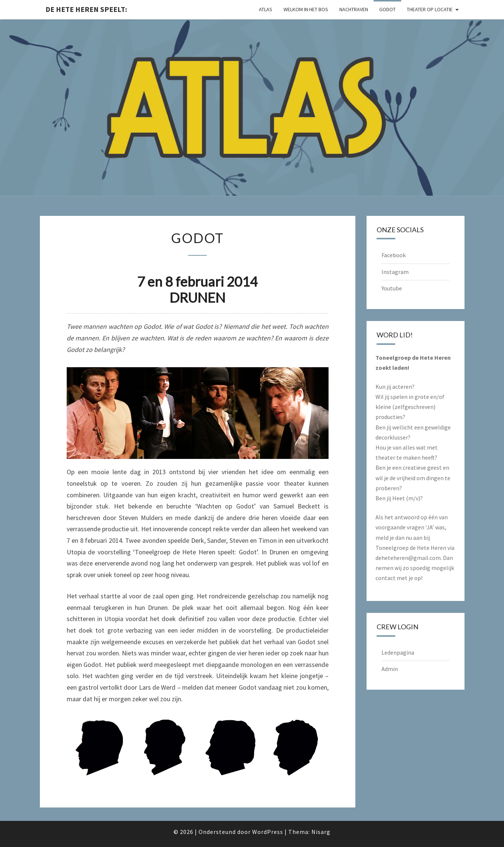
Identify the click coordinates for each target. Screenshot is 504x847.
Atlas (266, 9)
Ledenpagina (398, 652)
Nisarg (321, 832)
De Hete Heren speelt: (86, 9)
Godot (387, 9)
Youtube (392, 288)
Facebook (394, 255)
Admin (390, 669)
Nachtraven (354, 9)
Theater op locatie (430, 9)
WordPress (268, 832)
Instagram (395, 272)
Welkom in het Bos (306, 9)
